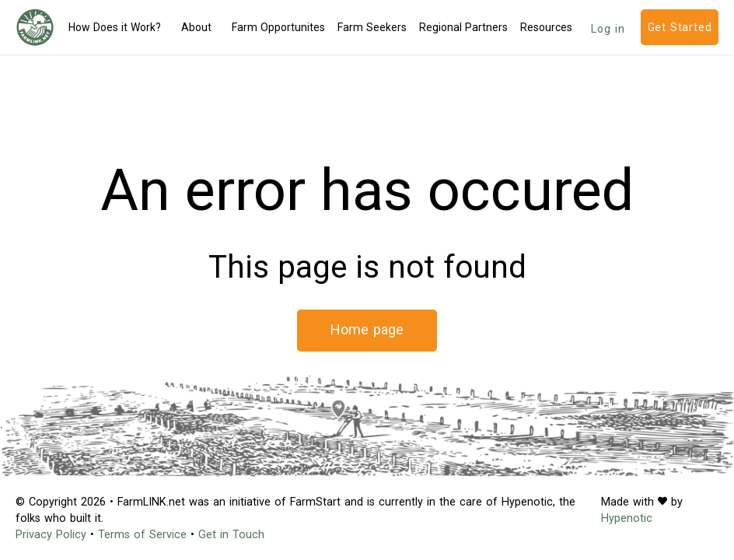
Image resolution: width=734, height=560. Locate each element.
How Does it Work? (115, 27)
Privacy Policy (51, 535)
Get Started (680, 27)
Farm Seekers (372, 27)
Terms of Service (142, 535)
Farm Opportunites (278, 27)
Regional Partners (463, 27)
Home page (367, 329)
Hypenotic (627, 518)
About (196, 27)
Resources (546, 27)
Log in (608, 29)
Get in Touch (231, 535)
